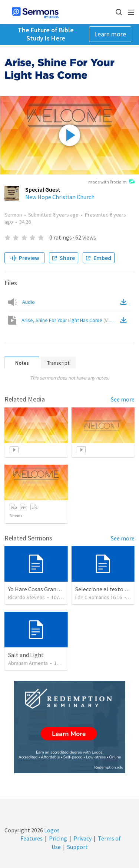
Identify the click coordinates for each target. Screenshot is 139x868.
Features (32, 838)
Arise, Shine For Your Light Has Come (70, 320)
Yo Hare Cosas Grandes (37, 589)
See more (123, 399)
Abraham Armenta (28, 663)
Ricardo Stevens (27, 597)
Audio (29, 302)
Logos (51, 830)
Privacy (82, 838)
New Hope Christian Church (60, 197)
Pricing (58, 838)
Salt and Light (26, 655)
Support (77, 847)
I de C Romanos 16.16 (99, 597)
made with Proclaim (111, 182)
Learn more (110, 34)
